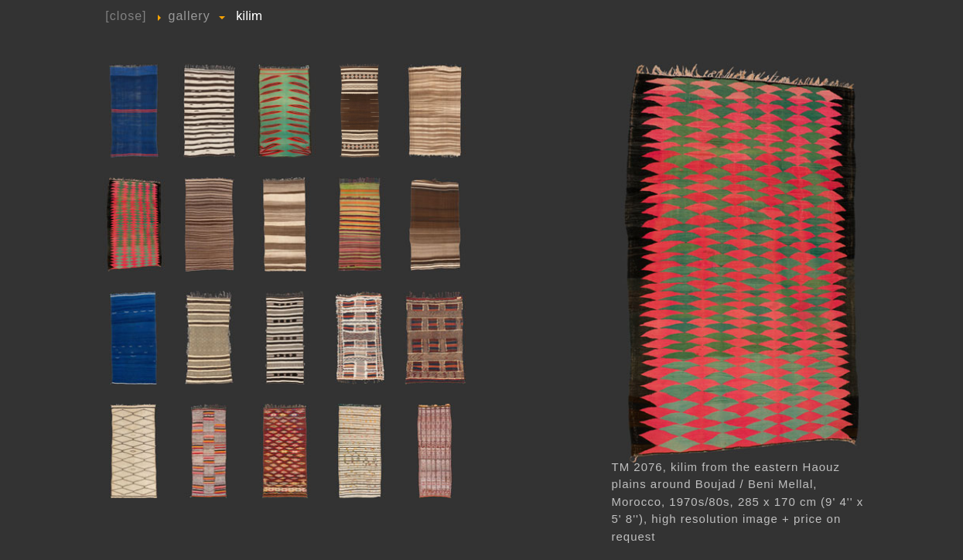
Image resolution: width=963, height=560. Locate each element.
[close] (126, 16)
